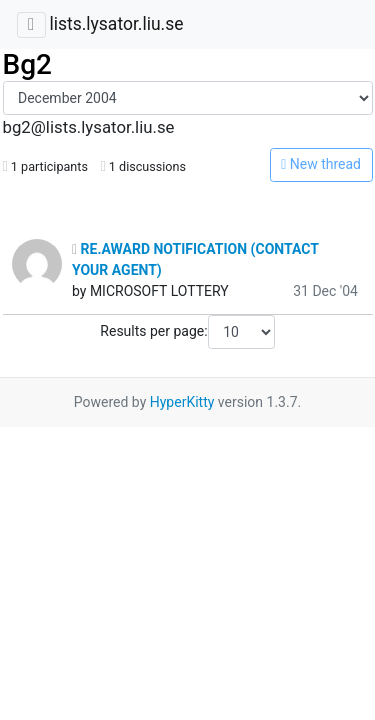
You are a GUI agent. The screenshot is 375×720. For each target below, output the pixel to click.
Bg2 (27, 64)
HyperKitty (182, 402)
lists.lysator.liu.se (116, 24)
